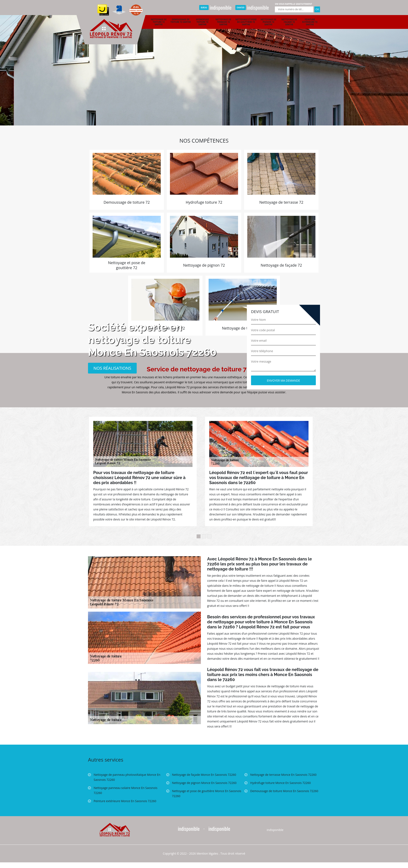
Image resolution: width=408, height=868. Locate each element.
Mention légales (207, 853)
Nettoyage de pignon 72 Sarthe (268, 22)
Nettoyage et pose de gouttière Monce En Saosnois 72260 (207, 793)
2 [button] (204, 536)
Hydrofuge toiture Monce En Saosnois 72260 (280, 783)
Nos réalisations (112, 368)
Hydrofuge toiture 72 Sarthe (202, 22)
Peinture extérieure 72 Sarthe (310, 22)
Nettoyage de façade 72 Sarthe (289, 22)
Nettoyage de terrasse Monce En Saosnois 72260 (283, 775)
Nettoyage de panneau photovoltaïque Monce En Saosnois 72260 (127, 777)
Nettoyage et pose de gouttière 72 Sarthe (246, 22)
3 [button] (209, 536)
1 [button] (199, 536)
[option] (204, 63)
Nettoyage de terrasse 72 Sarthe (223, 22)
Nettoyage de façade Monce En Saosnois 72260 (204, 775)
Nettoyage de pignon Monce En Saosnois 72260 (204, 783)
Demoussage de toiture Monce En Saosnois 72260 (284, 791)
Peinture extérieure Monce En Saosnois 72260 (125, 801)
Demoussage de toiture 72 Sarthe (181, 21)
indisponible (215, 7)
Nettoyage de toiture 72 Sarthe (159, 22)
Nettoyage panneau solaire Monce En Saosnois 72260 (126, 790)
